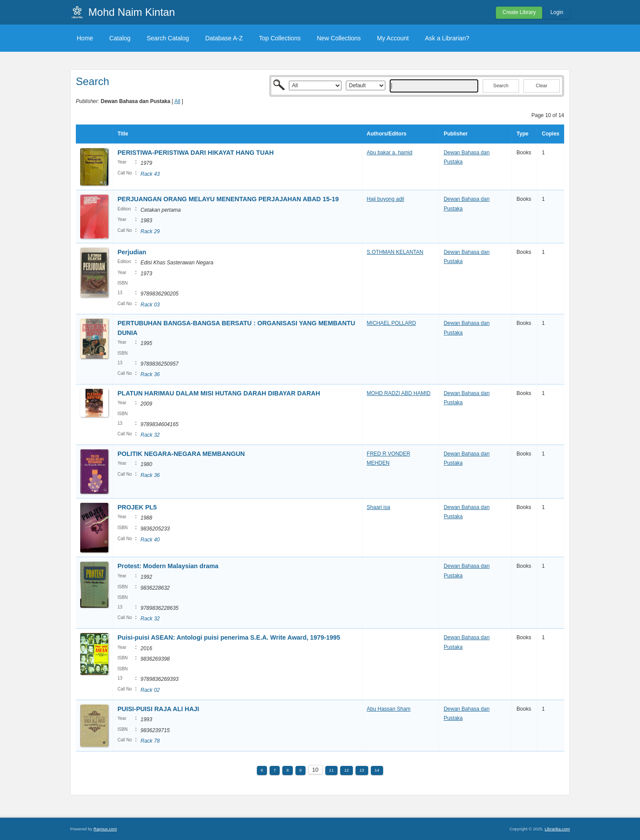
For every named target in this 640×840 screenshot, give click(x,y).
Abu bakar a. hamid (390, 153)
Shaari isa (379, 507)
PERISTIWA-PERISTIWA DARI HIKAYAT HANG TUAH (196, 153)
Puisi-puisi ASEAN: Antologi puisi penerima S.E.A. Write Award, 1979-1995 (229, 637)
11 (332, 770)
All (177, 101)
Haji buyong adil (386, 199)
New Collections (339, 38)
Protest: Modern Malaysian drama (168, 566)
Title (123, 134)
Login (557, 12)
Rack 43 (150, 174)
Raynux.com (105, 829)
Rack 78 (150, 741)
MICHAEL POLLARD (391, 323)
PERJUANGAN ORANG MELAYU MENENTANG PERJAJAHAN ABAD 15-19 (229, 199)
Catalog (120, 38)
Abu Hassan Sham (389, 709)
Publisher (456, 134)
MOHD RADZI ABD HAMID (399, 393)
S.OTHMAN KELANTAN (395, 252)
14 (377, 770)
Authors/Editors (387, 134)
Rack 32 (150, 435)
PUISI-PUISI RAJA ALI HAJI (158, 709)
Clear (541, 85)
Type (522, 134)
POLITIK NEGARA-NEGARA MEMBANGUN (181, 454)
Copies (551, 134)
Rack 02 (150, 690)
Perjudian (132, 252)
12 (347, 770)
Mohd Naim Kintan (132, 12)
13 (362, 770)
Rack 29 (150, 231)
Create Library (519, 12)
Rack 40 (150, 540)
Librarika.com (557, 829)
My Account (393, 38)
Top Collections (280, 38)
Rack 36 (150, 374)
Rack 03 (150, 305)
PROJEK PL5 (137, 507)
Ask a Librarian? (447, 38)
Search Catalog (168, 38)
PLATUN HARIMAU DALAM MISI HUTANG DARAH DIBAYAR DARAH (219, 393)
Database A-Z (224, 38)
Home (85, 38)
